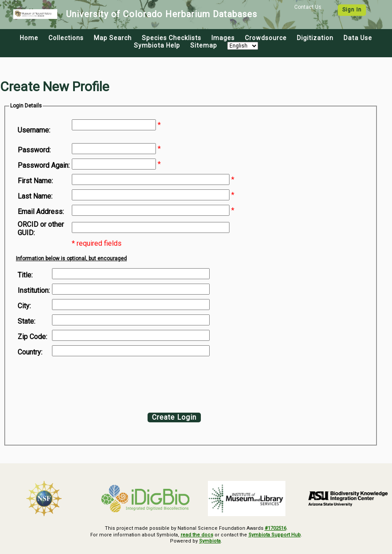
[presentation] (89, 382)
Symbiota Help (157, 45)
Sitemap (204, 45)
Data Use (358, 38)
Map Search (113, 38)
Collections (66, 38)
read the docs (197, 535)
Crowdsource (266, 38)
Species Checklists (172, 38)
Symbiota (210, 541)
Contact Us (308, 7)
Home (29, 38)
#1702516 (276, 528)
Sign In (352, 10)
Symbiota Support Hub (275, 535)
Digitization (315, 38)
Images (223, 38)
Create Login (174, 417)
